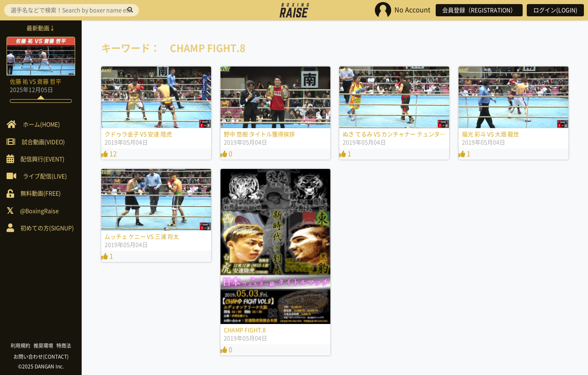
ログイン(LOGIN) (555, 10)
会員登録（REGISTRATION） (479, 10)
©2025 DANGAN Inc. (41, 366)
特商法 (64, 346)
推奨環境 (43, 346)
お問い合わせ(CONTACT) (41, 357)
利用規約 (20, 346)
